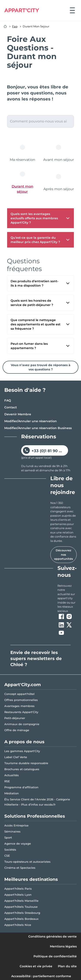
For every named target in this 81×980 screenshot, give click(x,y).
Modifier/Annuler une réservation (31, 421)
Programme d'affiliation (21, 787)
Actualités (12, 775)
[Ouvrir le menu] (72, 10)
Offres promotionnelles (21, 700)
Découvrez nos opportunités (64, 554)
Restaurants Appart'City (21, 712)
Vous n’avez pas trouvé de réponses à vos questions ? (41, 367)
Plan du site (67, 966)
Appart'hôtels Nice (18, 925)
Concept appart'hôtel (19, 694)
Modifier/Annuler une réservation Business (38, 428)
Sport (8, 837)
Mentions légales (63, 946)
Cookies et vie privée (36, 966)
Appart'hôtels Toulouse (21, 907)
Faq (15, 26)
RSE (7, 781)
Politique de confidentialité (55, 956)
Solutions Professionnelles (35, 816)
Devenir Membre (18, 414)
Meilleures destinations (31, 879)
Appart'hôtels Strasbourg (22, 913)
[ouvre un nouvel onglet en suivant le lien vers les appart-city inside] (67, 598)
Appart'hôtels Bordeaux (21, 919)
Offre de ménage (17, 730)
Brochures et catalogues (22, 769)
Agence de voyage (18, 844)
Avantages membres (19, 706)
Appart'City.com (23, 685)
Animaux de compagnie (22, 724)
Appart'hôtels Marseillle (21, 901)
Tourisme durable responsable (26, 763)
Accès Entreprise (16, 825)
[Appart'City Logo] (22, 10)
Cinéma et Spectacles (20, 868)
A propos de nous (24, 742)
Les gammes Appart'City (22, 751)
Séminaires (12, 831)
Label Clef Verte (16, 757)
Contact (11, 407)
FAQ (8, 400)
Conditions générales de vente (52, 936)
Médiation (12, 793)
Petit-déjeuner (15, 718)
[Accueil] (5, 27)
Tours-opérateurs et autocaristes (27, 862)
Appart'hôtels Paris (18, 889)
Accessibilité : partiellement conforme (41, 976)
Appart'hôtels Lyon (18, 895)
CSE (7, 856)
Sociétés (10, 850)
